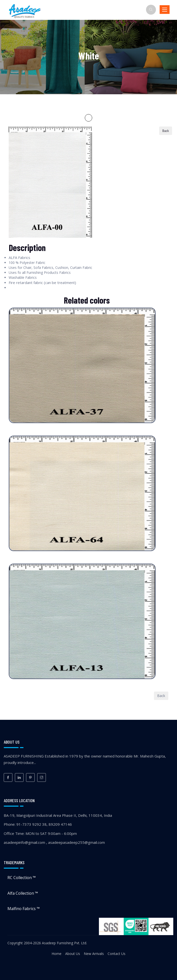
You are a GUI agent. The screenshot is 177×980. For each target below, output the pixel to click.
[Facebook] (8, 777)
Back (161, 696)
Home (57, 954)
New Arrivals (94, 954)
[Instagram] (42, 777)
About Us (73, 954)
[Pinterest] (30, 777)
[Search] (151, 10)
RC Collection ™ (22, 878)
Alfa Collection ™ (23, 893)
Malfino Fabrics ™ (24, 909)
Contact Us (117, 954)
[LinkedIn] (19, 777)
